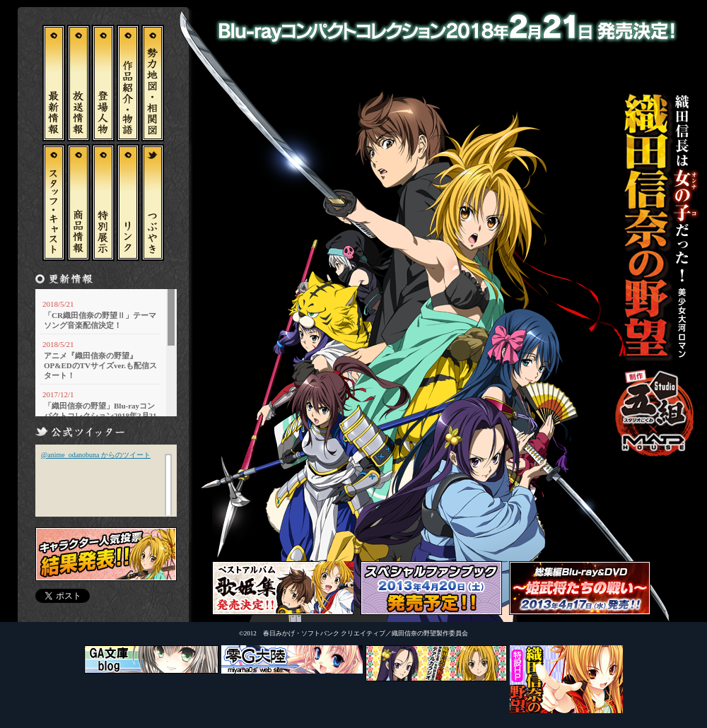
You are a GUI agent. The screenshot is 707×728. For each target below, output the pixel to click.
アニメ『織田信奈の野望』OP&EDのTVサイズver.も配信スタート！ (100, 365)
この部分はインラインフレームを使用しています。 (106, 480)
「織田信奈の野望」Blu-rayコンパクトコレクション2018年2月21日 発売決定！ (100, 416)
